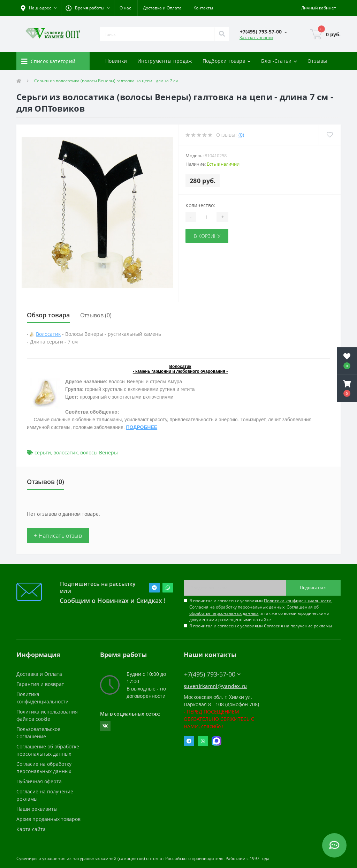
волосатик (66, 452)
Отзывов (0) (96, 315)
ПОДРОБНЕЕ (142, 427)
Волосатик (48, 334)
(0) (241, 135)
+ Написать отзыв (58, 536)
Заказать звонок (256, 37)
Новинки (116, 61)
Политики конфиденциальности (298, 601)
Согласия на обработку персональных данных (237, 607)
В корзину (207, 236)
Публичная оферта (39, 781)
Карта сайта (31, 829)
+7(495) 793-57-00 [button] (212, 674)
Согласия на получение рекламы (298, 626)
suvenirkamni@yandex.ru (215, 686)
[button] (88, 8)
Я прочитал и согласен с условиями (261, 626)
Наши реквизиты (37, 809)
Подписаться (313, 587)
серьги (43, 452)
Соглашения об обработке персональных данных (254, 610)
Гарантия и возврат (40, 684)
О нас (125, 8)
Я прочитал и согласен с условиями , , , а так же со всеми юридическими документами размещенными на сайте (261, 610)
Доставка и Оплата (162, 8)
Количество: (200, 205)
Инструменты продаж (165, 61)
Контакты (203, 8)
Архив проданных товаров (48, 819)
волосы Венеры (99, 452)
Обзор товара (48, 315)
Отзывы (317, 61)
